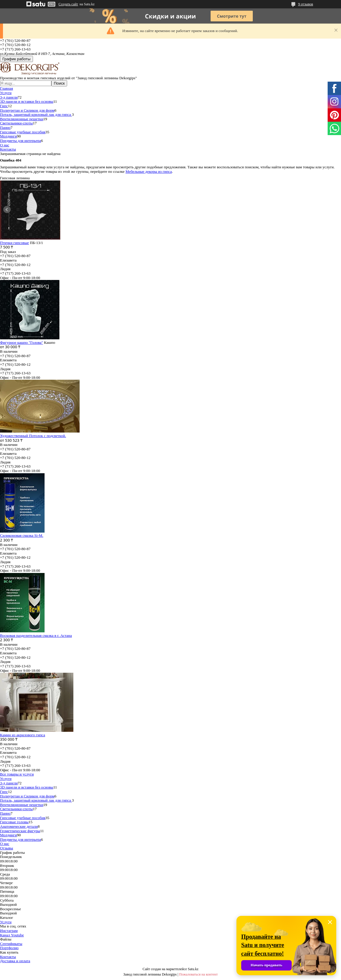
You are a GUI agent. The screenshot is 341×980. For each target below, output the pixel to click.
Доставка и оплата (15, 961)
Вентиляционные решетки (22, 119)
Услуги (6, 93)
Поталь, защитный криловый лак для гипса (36, 114)
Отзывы (7, 848)
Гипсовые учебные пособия (23, 132)
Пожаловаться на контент (198, 974)
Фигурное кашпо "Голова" (22, 342)
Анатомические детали (19, 826)
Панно (5, 128)
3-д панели (9, 97)
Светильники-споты (16, 123)
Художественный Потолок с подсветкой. (33, 436)
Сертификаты (11, 944)
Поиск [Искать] (59, 83)
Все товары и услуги (17, 774)
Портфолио (9, 948)
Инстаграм (9, 931)
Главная (7, 88)
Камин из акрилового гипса (23, 735)
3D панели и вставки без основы (27, 101)
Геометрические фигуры (20, 831)
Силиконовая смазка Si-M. (22, 535)
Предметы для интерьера (20, 141)
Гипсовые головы (14, 822)
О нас (5, 145)
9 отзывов (306, 4)
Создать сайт (68, 4)
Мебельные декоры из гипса (149, 171)
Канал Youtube (12, 935)
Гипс (4, 106)
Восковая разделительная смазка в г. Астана (36, 635)
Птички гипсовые (14, 243)
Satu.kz (193, 969)
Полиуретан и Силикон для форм (27, 110)
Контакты (8, 149)
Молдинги (8, 136)
